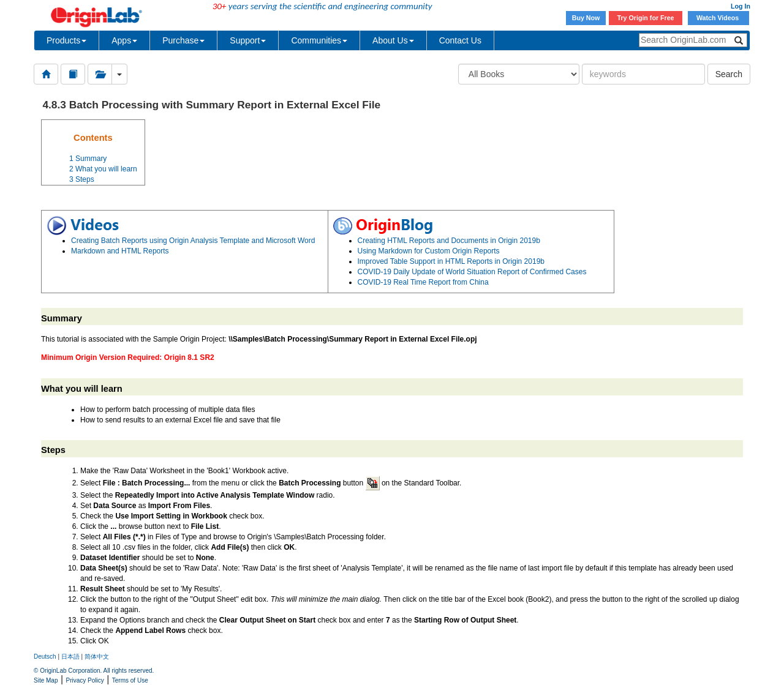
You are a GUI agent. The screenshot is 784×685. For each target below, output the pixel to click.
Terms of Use (130, 680)
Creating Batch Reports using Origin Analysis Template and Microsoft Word (193, 241)
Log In (741, 6)
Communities (319, 40)
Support (248, 40)
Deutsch (45, 657)
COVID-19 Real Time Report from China (423, 282)
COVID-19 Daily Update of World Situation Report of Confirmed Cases (472, 272)
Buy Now (586, 18)
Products (66, 40)
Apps (124, 40)
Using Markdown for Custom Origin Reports (429, 251)
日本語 (70, 657)
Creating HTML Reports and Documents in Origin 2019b (449, 241)
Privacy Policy (85, 680)
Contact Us (460, 40)
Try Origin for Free (646, 18)
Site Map (46, 680)
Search (729, 74)
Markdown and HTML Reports (120, 251)
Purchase (183, 40)
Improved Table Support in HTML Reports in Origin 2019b (451, 261)
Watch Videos (718, 18)
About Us (393, 40)
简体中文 (97, 657)
